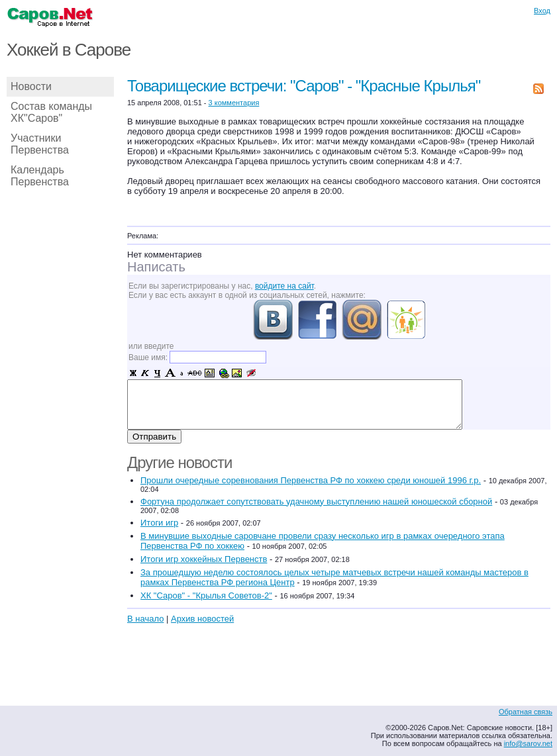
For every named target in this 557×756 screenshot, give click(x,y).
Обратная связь (526, 712)
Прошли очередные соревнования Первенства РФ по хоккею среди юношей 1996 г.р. (311, 480)
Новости (31, 86)
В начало (145, 619)
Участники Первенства (40, 144)
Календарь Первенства (40, 176)
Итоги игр (159, 523)
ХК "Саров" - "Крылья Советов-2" (206, 595)
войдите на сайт (284, 286)
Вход (542, 11)
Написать (156, 267)
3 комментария (234, 103)
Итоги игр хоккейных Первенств (204, 559)
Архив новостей (202, 619)
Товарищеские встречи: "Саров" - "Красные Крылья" (304, 86)
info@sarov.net (528, 743)
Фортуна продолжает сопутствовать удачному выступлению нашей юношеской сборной (316, 501)
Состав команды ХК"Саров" (51, 112)
